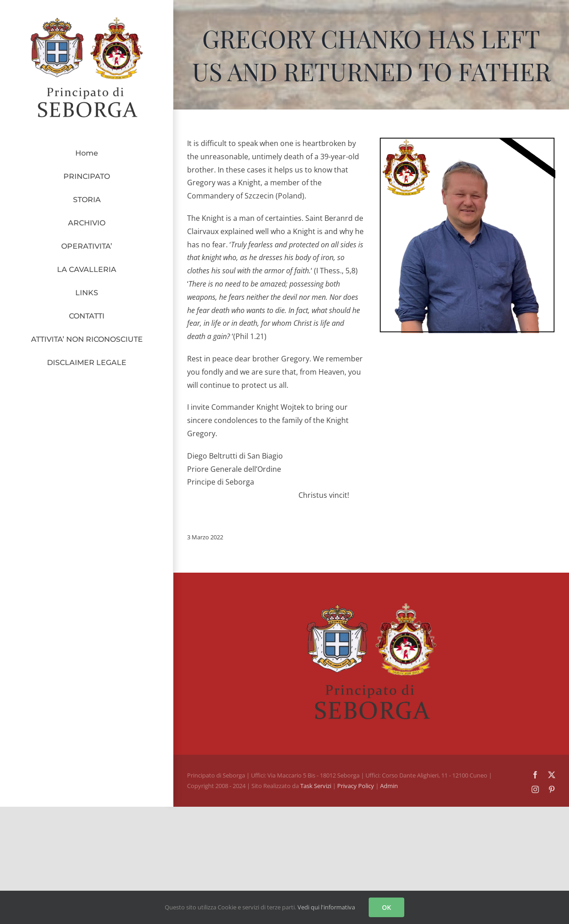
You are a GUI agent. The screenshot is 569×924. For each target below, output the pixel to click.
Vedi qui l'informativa (326, 907)
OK (386, 907)
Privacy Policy (356, 786)
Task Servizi (316, 786)
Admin (389, 786)
